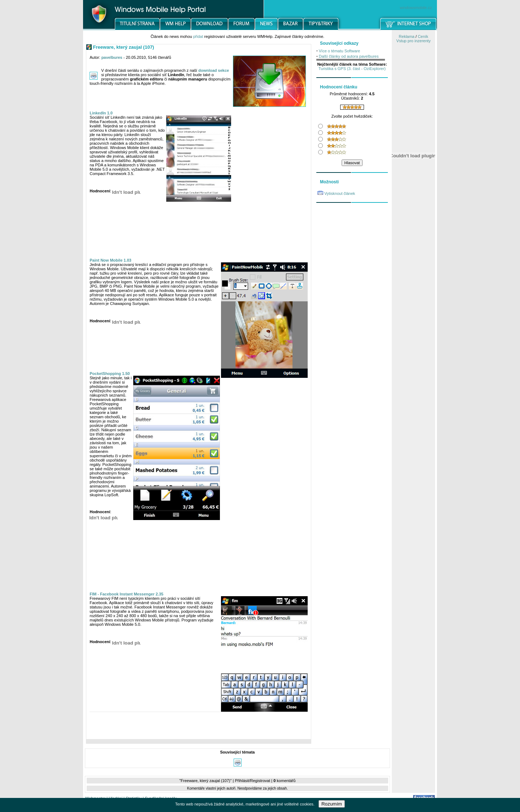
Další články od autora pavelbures (349, 56)
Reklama (406, 36)
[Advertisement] (199, 727)
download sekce (214, 70)
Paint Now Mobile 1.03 (110, 260)
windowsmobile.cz (416, 8)
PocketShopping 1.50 (110, 374)
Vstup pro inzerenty (414, 41)
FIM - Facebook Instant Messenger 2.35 (126, 594)
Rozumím (332, 804)
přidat (198, 36)
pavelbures (112, 57)
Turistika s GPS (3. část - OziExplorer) (352, 69)
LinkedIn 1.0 (101, 113)
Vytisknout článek (340, 193)
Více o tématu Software (339, 51)
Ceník (423, 36)
